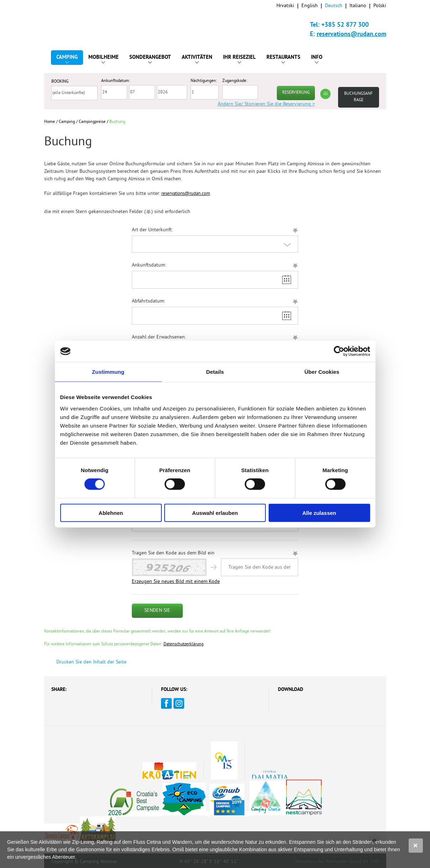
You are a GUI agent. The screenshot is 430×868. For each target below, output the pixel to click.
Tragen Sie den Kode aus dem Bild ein (173, 553)
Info (317, 59)
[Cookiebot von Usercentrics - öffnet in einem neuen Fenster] (339, 351)
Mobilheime (103, 59)
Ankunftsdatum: (149, 265)
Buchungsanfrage (358, 97)
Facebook (166, 703)
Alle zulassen (319, 513)
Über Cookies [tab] (322, 372)
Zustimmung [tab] (108, 372)
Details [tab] (215, 372)
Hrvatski (285, 6)
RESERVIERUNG (296, 93)
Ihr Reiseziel (239, 59)
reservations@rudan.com (351, 34)
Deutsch (334, 6)
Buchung (117, 122)
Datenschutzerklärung (183, 644)
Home (50, 122)
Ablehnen (111, 513)
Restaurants (283, 59)
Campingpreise (92, 122)
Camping (67, 59)
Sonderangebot (150, 59)
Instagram (179, 703)
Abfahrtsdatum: (148, 301)
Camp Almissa (77, 21)
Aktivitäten (197, 59)
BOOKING (60, 82)
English (310, 6)
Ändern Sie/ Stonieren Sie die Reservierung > (266, 104)
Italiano (358, 6)
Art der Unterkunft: (152, 230)
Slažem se (416, 846)
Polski (380, 6)
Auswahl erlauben (215, 513)
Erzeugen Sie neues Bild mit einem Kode (176, 582)
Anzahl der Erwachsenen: (159, 337)
